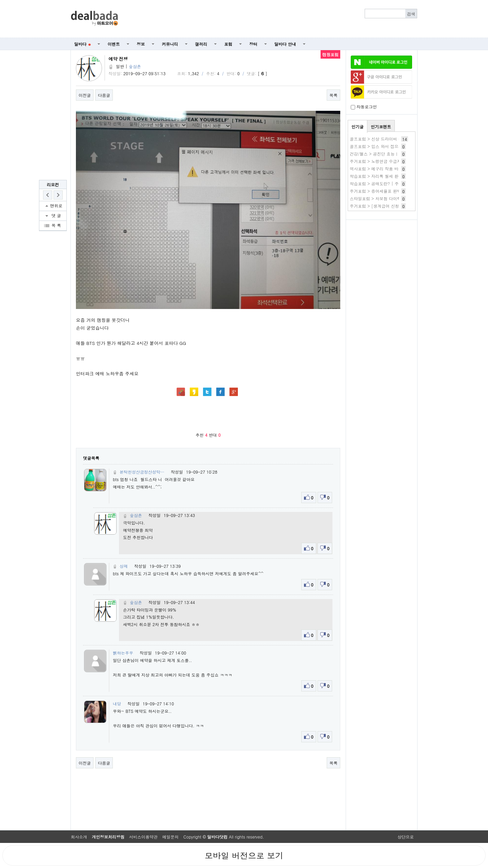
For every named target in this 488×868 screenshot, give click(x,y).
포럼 (228, 44)
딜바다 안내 (285, 44)
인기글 (358, 127)
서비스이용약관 (143, 837)
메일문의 (170, 837)
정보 (141, 44)
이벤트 (114, 44)
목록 (333, 95)
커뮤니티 (170, 44)
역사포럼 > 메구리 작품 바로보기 (380, 169)
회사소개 (79, 837)
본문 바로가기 (0, 0)
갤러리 (201, 44)
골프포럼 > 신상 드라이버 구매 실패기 (385, 139)
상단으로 (406, 837)
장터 (253, 44)
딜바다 (83, 44)
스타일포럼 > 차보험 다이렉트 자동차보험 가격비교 (397, 198)
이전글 (85, 95)
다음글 (104, 95)
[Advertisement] (271, 19)
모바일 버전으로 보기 (244, 855)
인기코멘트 (381, 127)
